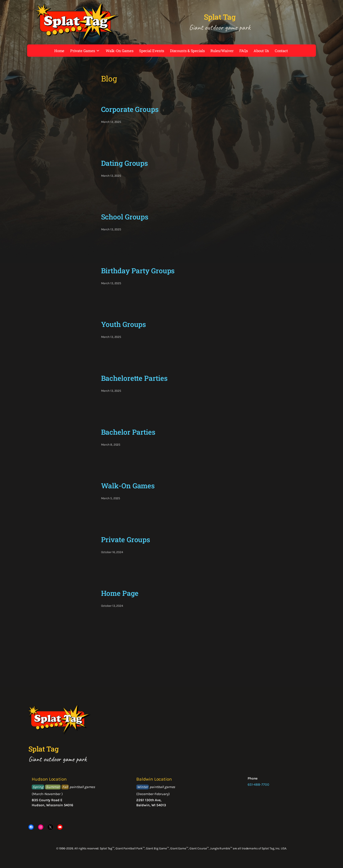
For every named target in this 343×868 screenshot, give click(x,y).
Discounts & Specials (187, 51)
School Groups (125, 217)
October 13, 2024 (112, 606)
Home (59, 51)
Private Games (85, 51)
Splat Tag (220, 17)
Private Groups (126, 540)
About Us (261, 51)
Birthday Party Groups (138, 271)
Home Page (120, 593)
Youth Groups (124, 324)
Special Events (152, 51)
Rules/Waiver (222, 51)
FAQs (244, 51)
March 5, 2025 (111, 498)
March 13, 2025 (111, 122)
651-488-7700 (258, 784)
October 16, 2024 (112, 552)
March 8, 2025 (111, 445)
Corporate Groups (130, 109)
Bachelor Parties (128, 432)
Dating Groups (125, 163)
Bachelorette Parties (134, 378)
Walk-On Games (120, 51)
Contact (281, 51)
